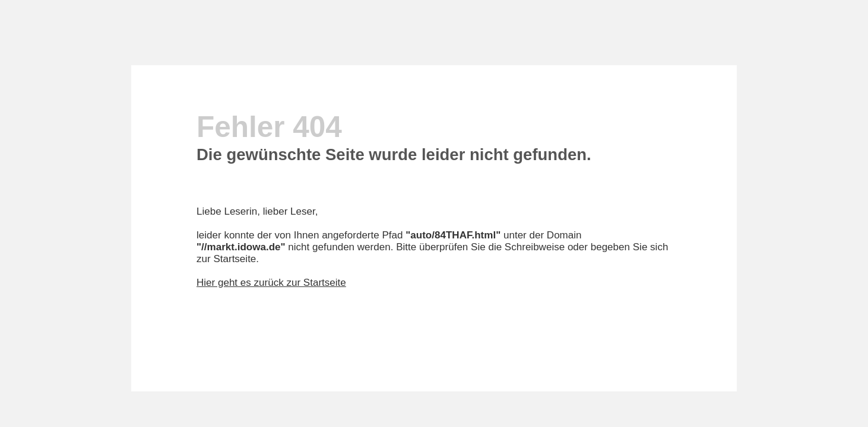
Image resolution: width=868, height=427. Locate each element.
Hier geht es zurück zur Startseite (271, 283)
